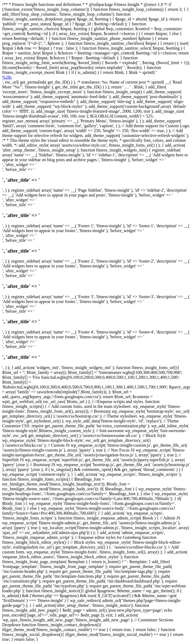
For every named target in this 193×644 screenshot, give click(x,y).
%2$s (7, 77)
